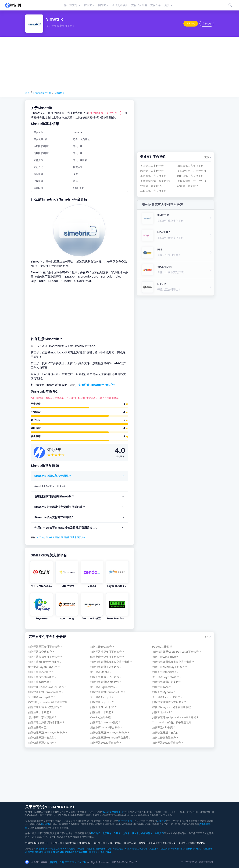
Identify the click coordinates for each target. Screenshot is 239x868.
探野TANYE (106, 852)
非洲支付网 (85, 843)
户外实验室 (113, 849)
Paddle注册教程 (162, 647)
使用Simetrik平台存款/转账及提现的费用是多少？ (66, 528)
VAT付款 (161, 821)
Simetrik (59, 93)
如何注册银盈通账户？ (165, 738)
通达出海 (58, 849)
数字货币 (159, 833)
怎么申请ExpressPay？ (104, 687)
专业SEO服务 (125, 849)
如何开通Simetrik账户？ (42, 677)
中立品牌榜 (164, 849)
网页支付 (81, 537)
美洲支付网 (99, 843)
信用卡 (117, 833)
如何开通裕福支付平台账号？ (107, 652)
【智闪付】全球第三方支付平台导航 (67, 862)
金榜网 (189, 849)
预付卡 (135, 833)
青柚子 (49, 852)
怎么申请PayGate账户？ (167, 677)
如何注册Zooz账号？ (102, 647)
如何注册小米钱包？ (40, 712)
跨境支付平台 (125, 821)
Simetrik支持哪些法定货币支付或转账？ (60, 507)
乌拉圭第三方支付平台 (153, 191)
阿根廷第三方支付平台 (190, 176)
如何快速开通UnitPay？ (42, 743)
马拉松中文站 (145, 849)
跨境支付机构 (206, 862)
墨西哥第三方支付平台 (153, 176)
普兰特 (31, 852)
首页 (27, 93)
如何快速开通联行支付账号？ (169, 702)
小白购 (182, 849)
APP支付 (41, 537)
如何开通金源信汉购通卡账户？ (47, 722)
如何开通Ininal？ (162, 712)
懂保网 (56, 852)
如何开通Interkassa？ (166, 672)
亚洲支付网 (56, 843)
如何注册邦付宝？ (39, 727)
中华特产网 (48, 849)
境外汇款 (46, 824)
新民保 (73, 852)
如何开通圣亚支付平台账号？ (45, 647)
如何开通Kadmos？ (40, 682)
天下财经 (197, 849)
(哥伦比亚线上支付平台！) (105, 113)
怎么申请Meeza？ (101, 672)
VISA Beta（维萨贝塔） (88, 852)
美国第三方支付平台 (152, 166)
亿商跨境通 (79, 849)
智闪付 (39, 849)
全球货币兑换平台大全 (164, 843)
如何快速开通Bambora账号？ (46, 692)
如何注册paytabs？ (102, 702)
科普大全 (174, 849)
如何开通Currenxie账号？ (106, 722)
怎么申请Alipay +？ (102, 697)
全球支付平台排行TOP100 (192, 843)
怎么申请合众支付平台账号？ (107, 657)
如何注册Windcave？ (165, 657)
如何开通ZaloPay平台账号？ (45, 662)
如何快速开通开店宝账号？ (106, 667)
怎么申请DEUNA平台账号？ (106, 727)
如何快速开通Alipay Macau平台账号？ (176, 717)
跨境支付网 (130, 843)
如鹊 (44, 852)
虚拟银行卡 (147, 833)
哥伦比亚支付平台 (42, 93)
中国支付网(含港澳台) (36, 843)
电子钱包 (107, 833)
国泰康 (38, 852)
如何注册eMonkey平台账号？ (170, 667)
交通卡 (126, 833)
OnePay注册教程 (101, 717)
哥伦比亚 (59, 537)
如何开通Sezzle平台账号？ (106, 743)
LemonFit (65, 852)
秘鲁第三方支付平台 (189, 186)
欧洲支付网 (71, 843)
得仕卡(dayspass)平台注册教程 (172, 707)
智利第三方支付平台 (152, 186)
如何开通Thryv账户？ (41, 672)
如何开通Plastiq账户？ (104, 707)
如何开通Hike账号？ (164, 727)
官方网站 (191, 23)
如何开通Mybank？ (164, 692)
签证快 (135, 849)
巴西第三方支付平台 (152, 171)
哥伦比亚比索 (70, 537)
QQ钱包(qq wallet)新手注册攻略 (48, 702)
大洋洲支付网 (115, 843)
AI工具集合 (68, 849)
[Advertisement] (120, 64)
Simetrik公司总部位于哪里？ (53, 476)
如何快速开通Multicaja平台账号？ (111, 738)
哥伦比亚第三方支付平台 (192, 171)
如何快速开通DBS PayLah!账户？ (48, 732)
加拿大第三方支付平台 (190, 166)
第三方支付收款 (189, 862)
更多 (208, 157)
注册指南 (207, 23)
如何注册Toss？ (162, 687)
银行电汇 (96, 833)
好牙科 (155, 849)
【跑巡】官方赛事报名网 (96, 849)
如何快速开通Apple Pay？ (106, 682)
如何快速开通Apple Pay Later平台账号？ (177, 652)
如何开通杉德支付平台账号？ (45, 657)
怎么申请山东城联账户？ (43, 717)
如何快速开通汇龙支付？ (167, 682)
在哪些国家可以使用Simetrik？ (54, 496)
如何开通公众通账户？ (41, 652)
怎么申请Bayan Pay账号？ (44, 667)
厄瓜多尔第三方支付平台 (192, 181)
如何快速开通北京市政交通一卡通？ (111, 662)
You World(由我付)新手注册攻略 (172, 722)
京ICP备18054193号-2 (124, 862)
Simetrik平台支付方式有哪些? (54, 517)
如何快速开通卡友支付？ (167, 732)
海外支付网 (144, 843)
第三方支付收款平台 (113, 812)
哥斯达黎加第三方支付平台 (156, 181)
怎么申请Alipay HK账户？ (167, 697)
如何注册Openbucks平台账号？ (47, 687)
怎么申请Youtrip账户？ (42, 697)
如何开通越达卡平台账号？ (106, 677)
